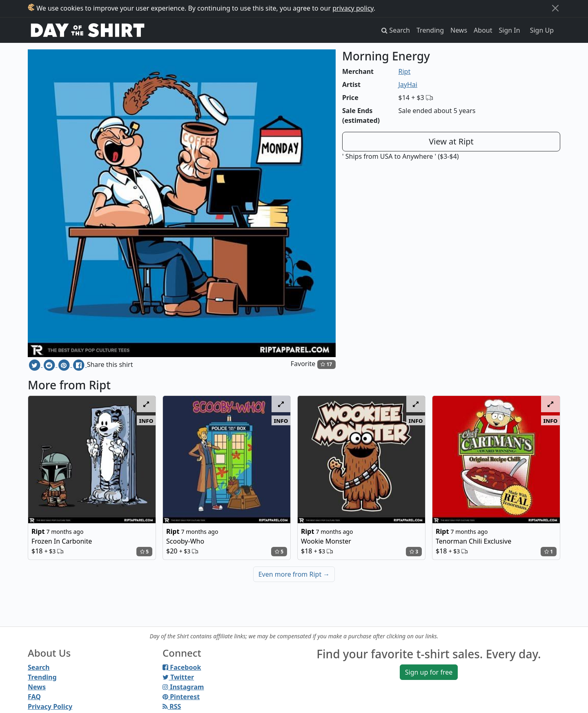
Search (39, 667)
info (146, 420)
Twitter (178, 677)
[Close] (555, 8)
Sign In (510, 30)
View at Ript (451, 141)
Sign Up (542, 30)
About (483, 30)
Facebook (182, 667)
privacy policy (353, 8)
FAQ (34, 697)
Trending (430, 30)
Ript (405, 71)
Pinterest (181, 697)
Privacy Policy (50, 706)
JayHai (408, 84)
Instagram (183, 687)
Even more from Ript (294, 574)
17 (326, 364)
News (459, 30)
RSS (172, 706)
